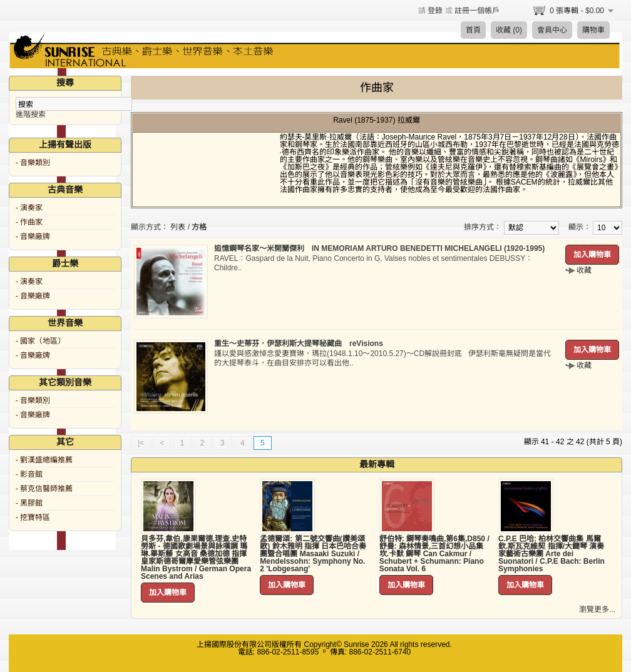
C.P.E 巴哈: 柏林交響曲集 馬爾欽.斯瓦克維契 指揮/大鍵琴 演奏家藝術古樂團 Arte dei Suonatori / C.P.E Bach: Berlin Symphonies (551, 554)
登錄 (435, 11)
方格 (199, 227)
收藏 (584, 270)
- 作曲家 (29, 222)
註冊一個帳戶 (477, 11)
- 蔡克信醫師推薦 (44, 489)
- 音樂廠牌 (33, 237)
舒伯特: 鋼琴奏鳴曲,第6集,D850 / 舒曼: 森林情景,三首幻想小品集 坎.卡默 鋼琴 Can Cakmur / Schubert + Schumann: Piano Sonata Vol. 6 (434, 554)
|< (141, 443)
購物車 (593, 30)
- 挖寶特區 (33, 517)
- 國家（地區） (40, 341)
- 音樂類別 (33, 163)
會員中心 (552, 30)
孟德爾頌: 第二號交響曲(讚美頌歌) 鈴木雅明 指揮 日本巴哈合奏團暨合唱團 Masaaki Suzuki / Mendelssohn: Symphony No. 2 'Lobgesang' (313, 554)
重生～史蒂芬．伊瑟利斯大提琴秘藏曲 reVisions (299, 344)
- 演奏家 (29, 208)
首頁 (473, 30)
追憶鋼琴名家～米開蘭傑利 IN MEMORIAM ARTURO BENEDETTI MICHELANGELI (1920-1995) (379, 248)
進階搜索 (31, 115)
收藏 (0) (509, 30)
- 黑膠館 (29, 503)
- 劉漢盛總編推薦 (44, 460)
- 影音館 (29, 474)
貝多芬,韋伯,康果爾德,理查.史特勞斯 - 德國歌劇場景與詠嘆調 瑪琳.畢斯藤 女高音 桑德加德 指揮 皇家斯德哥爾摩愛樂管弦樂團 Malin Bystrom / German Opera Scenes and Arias (196, 557)
